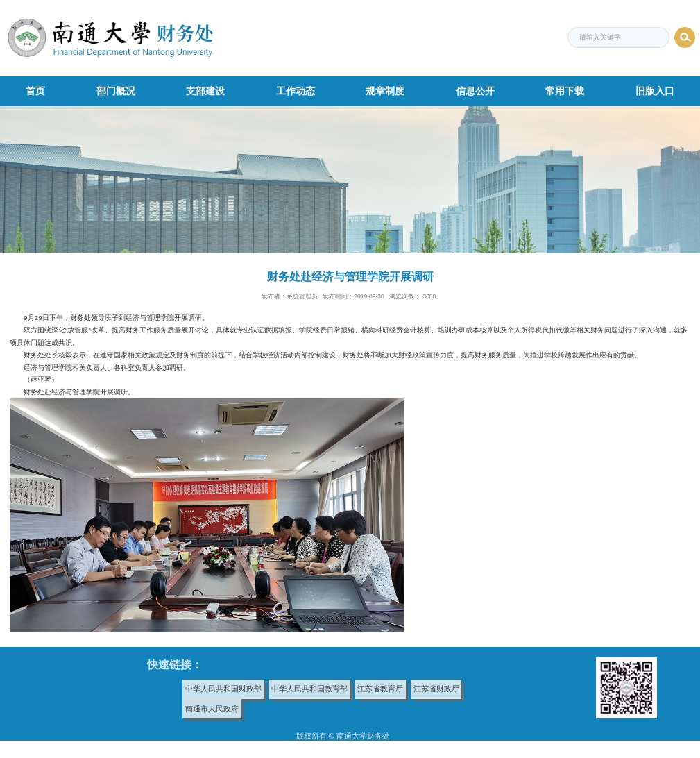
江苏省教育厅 (380, 689)
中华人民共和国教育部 (309, 689)
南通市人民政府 (212, 709)
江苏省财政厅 (436, 689)
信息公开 (475, 91)
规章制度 (385, 91)
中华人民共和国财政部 (223, 689)
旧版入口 (655, 91)
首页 (35, 91)
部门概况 (116, 91)
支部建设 (205, 91)
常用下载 (565, 91)
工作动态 (296, 91)
